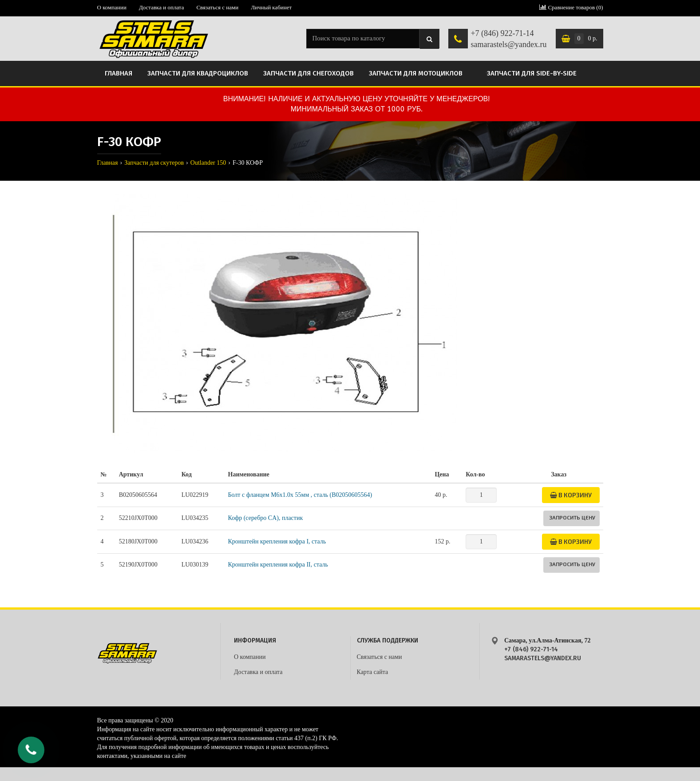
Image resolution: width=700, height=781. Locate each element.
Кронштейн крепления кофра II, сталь (278, 565)
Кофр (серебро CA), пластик (266, 518)
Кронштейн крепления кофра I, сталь (277, 541)
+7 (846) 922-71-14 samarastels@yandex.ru (508, 39)
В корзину (571, 495)
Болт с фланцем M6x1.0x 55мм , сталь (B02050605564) (300, 495)
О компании (112, 7)
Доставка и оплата (162, 7)
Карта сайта (373, 672)
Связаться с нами (217, 7)
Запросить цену (572, 517)
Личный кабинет (271, 7)
